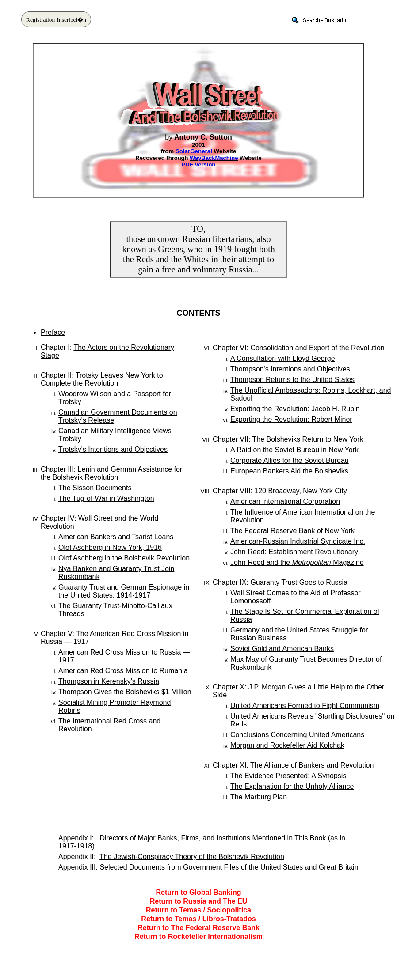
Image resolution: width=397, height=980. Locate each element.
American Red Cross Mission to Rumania (123, 671)
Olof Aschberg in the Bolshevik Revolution (124, 558)
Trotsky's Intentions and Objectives (113, 449)
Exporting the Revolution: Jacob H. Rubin (295, 409)
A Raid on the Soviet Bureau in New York (294, 450)
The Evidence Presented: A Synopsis (288, 776)
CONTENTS (199, 313)
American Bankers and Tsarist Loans (116, 537)
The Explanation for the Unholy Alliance (292, 786)
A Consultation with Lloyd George (283, 358)
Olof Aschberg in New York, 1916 (110, 547)
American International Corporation (285, 501)
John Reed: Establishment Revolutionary (294, 552)
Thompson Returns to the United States (292, 380)
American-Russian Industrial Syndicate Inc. (298, 541)
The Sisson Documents (95, 488)
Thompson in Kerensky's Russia (109, 681)
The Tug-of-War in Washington (106, 498)
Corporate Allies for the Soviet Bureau (290, 460)
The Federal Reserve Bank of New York (292, 531)
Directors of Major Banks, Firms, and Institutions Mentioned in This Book (213, 838)
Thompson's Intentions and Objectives (290, 369)
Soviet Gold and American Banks (282, 649)
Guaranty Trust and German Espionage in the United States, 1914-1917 (124, 591)
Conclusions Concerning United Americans (297, 735)
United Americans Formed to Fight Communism (305, 706)
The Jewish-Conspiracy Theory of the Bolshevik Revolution (192, 857)
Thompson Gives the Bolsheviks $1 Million (125, 692)
